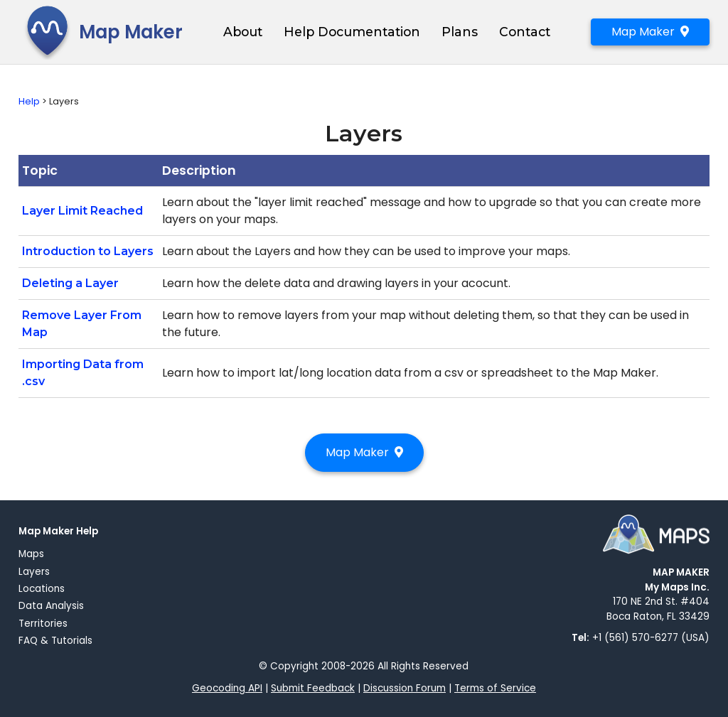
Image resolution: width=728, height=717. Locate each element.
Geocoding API (227, 688)
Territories (43, 624)
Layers (34, 572)
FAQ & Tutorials (55, 641)
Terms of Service (495, 688)
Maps (31, 554)
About (243, 32)
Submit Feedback (313, 688)
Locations (42, 589)
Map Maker (101, 32)
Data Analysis (51, 606)
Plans (460, 32)
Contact (525, 32)
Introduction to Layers (88, 251)
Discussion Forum (405, 688)
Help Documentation (352, 32)
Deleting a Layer (70, 283)
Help (29, 101)
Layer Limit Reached (82, 211)
